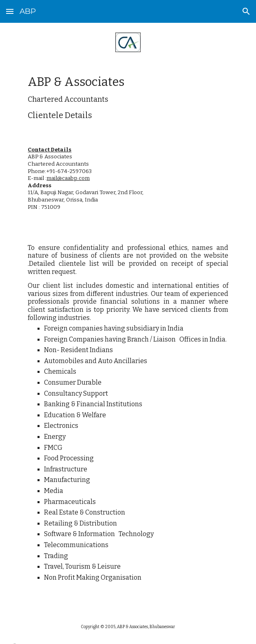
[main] (128, 97)
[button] (10, 11)
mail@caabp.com (68, 178)
